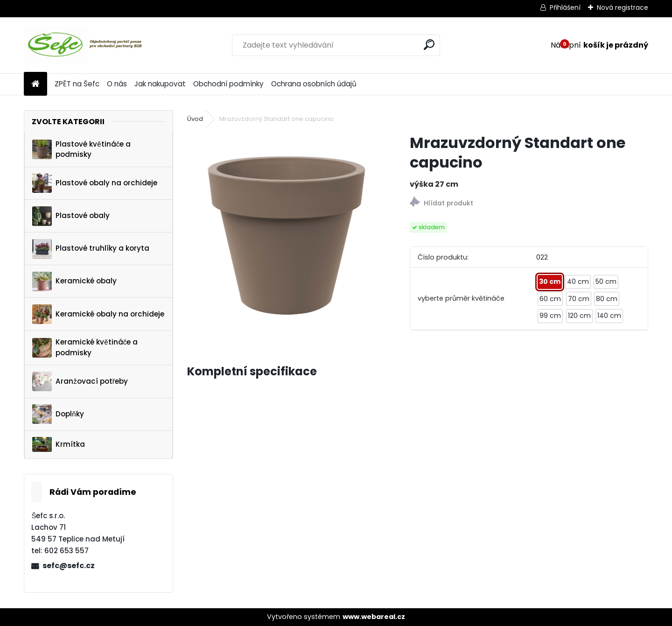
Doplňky (58, 414)
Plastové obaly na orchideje (95, 183)
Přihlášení (565, 7)
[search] (429, 45)
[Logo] (88, 45)
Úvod (195, 119)
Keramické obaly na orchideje (98, 314)
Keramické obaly (74, 281)
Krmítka (59, 444)
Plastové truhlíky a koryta (91, 249)
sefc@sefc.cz (69, 566)
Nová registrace (623, 7)
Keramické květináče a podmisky (85, 347)
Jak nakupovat (160, 84)
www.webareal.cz (374, 617)
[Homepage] (35, 84)
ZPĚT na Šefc (77, 84)
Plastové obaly (71, 216)
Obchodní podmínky (228, 84)
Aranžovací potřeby (80, 381)
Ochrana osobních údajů (314, 84)
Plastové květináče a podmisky (81, 149)
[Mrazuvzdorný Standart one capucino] (283, 229)
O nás (117, 84)
